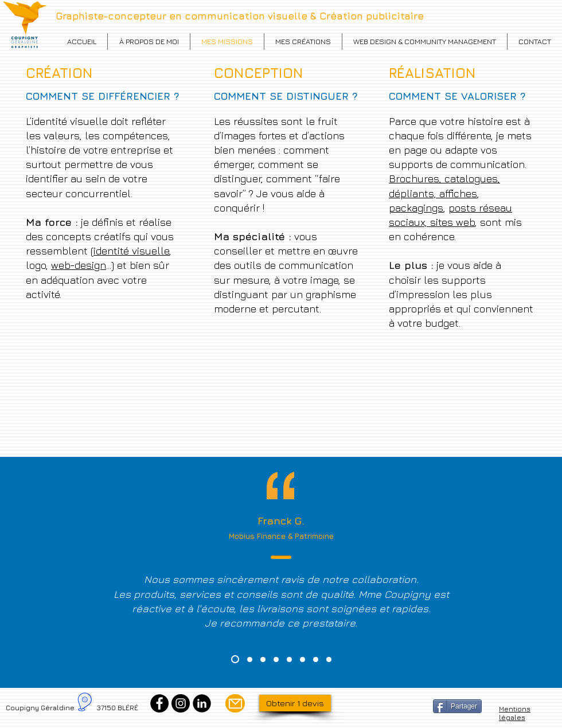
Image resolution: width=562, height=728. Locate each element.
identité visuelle (131, 251)
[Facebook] (159, 703)
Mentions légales (515, 713)
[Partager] (457, 706)
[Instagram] (181, 703)
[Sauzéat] (316, 659)
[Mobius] (235, 659)
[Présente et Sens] (250, 659)
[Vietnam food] (263, 659)
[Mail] (235, 703)
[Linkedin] (202, 703)
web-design (79, 265)
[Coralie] (303, 659)
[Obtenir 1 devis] (295, 703)
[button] (303, 42)
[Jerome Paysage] (276, 659)
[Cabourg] (329, 659)
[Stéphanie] (289, 659)
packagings (416, 208)
